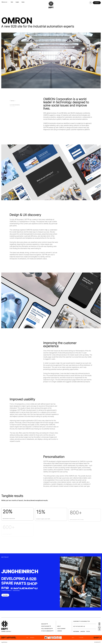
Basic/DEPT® (45, 624)
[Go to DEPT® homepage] (51, 5)
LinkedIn (83, 631)
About (59, 626)
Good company (61, 629)
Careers (59, 631)
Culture (23, 2)
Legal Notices (4, 642)
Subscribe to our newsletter (81, 621)
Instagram (76, 631)
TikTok (88, 631)
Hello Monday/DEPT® (47, 629)
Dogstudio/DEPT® (46, 626)
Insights (17, 2)
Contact (97, 3)
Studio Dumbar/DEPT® (47, 631)
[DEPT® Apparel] (51, 638)
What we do (5, 2)
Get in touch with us (79, 626)
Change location (6, 631)
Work (12, 2)
